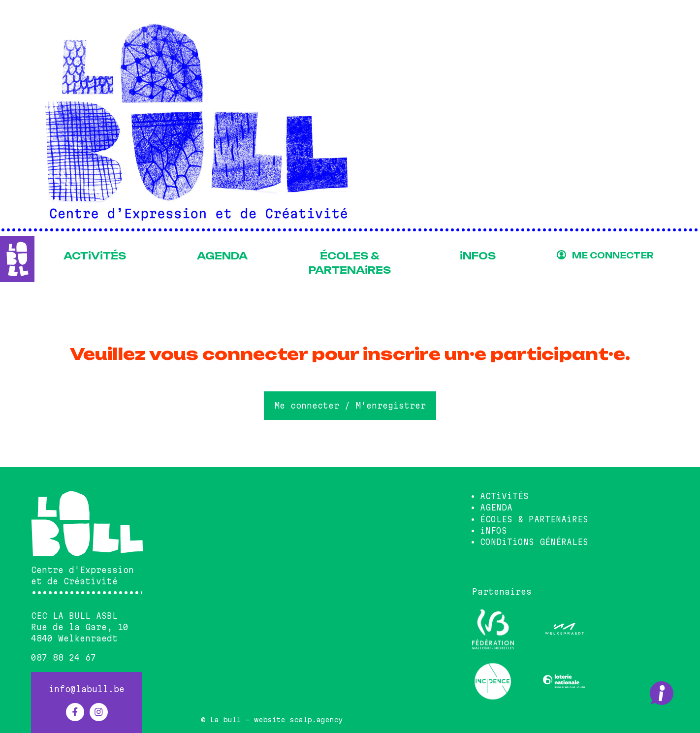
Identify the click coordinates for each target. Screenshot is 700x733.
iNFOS (478, 256)
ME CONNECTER (613, 255)
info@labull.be (87, 689)
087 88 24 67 (64, 658)
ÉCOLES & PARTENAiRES (350, 263)
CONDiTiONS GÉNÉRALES (534, 542)
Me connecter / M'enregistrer (350, 406)
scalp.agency (316, 720)
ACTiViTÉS (95, 256)
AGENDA (222, 256)
